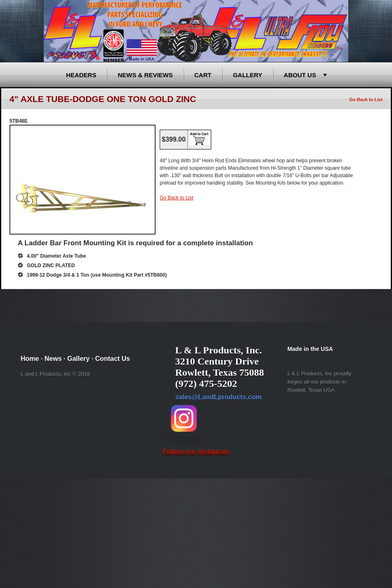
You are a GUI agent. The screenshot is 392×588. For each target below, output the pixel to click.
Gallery (247, 75)
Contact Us (113, 359)
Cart (203, 75)
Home (30, 359)
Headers (81, 75)
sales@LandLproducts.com (218, 397)
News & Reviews (145, 75)
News (53, 359)
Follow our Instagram (196, 448)
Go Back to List (366, 100)
